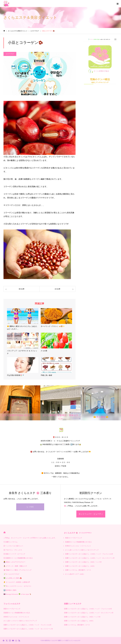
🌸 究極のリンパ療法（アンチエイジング (17, 570)
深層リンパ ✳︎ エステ (73, 604)
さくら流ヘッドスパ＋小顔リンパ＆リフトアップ (82, 550)
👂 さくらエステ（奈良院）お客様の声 (17, 582)
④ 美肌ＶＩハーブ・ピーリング (14, 554)
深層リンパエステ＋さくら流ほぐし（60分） (80, 566)
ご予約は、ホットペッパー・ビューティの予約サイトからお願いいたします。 (30, 538)
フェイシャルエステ (12, 604)
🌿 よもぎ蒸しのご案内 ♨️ (13, 578)
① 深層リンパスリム (10, 542)
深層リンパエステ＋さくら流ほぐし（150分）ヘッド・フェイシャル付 (89, 554)
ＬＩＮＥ (30, 507)
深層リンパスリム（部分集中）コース (78, 570)
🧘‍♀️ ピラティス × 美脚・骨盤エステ (15, 566)
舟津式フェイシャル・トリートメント (78, 546)
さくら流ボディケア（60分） (75, 574)
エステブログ (10, 54)
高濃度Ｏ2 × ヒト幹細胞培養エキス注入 (78, 542)
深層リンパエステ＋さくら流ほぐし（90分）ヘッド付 (83, 562)
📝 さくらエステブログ (11, 574)
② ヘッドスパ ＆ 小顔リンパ (13, 546)
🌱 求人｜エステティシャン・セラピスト (17, 586)
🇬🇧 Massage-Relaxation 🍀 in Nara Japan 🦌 (17, 594)
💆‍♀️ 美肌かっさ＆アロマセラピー (14, 562)
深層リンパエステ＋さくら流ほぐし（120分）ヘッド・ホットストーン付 (90, 558)
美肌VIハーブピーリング (74, 538)
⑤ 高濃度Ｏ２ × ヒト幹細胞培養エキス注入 (18, 558)
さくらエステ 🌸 (78, 533)
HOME (4, 532)
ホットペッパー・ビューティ (91, 514)
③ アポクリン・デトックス (13, 550)
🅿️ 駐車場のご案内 (10, 590)
